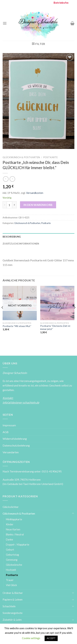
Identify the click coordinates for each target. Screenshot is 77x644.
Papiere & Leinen (13, 599)
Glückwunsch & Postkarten (21, 157)
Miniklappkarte (14, 519)
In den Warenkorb (38, 205)
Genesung (12, 560)
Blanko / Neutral (15, 534)
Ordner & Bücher (13, 593)
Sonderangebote (13, 613)
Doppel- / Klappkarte (18, 545)
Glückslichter (11, 507)
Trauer (10, 580)
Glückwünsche (14, 565)
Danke (9, 540)
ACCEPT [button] (51, 638)
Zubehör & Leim (12, 620)
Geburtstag (12, 555)
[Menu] (5, 23)
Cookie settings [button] (31, 638)
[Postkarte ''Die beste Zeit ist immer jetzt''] (57, 303)
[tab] (38, 237)
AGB (6, 432)
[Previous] (2, 314)
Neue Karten (13, 529)
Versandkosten (35, 193)
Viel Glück (11, 585)
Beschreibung (12, 237)
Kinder (10, 524)
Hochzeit (11, 570)
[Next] (75, 314)
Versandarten (11, 452)
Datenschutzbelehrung (16, 445)
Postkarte (50, 157)
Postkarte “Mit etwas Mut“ (17, 326)
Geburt (10, 550)
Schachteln (9, 606)
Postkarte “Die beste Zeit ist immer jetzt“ (55, 327)
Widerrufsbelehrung (15, 439)
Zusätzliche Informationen (21, 244)
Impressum (9, 425)
